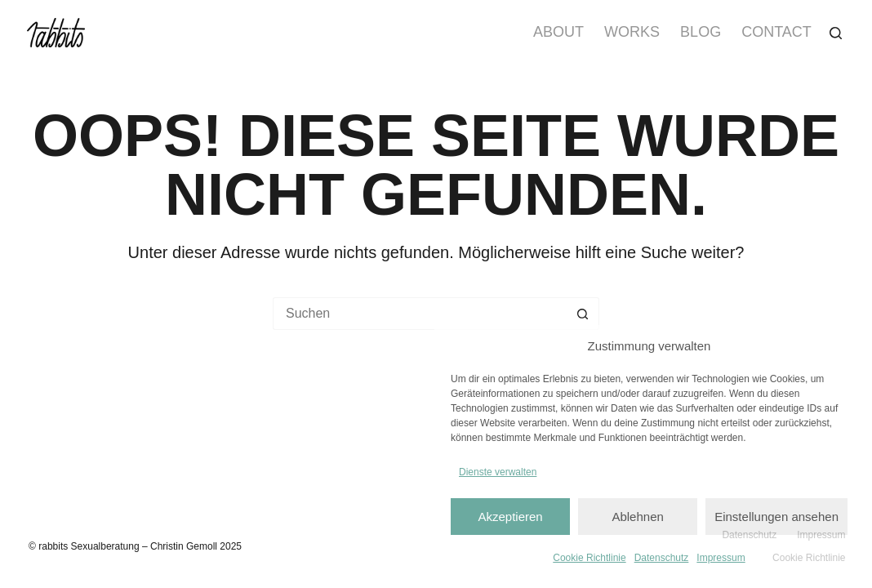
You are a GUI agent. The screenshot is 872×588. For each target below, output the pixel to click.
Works (632, 32)
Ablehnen (637, 517)
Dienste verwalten (498, 472)
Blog (701, 32)
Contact (776, 32)
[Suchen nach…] (420, 314)
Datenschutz (662, 558)
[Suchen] (836, 33)
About (558, 32)
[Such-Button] (583, 314)
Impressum (721, 558)
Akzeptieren (510, 517)
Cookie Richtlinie (589, 558)
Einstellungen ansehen (776, 517)
